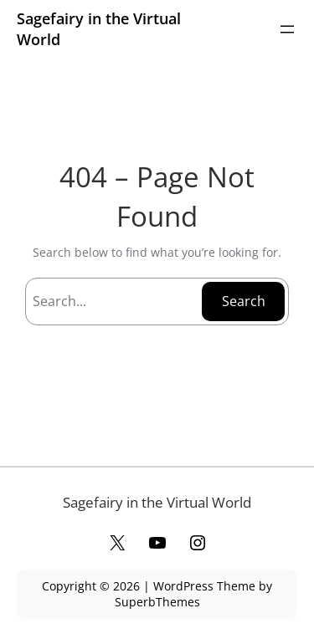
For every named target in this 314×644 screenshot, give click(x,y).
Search (244, 301)
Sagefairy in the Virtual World (157, 502)
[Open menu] (287, 29)
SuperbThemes (157, 602)
